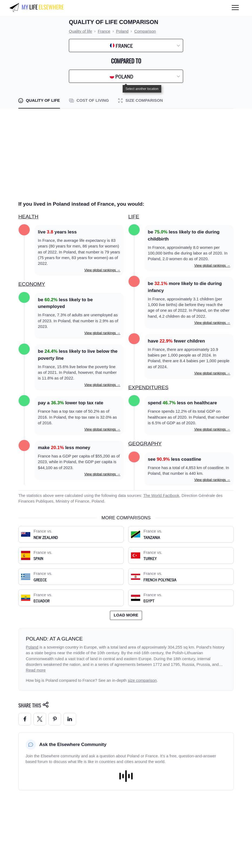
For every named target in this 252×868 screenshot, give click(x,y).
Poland (32, 647)
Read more (36, 670)
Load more (126, 615)
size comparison (142, 680)
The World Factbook (161, 496)
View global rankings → (102, 270)
